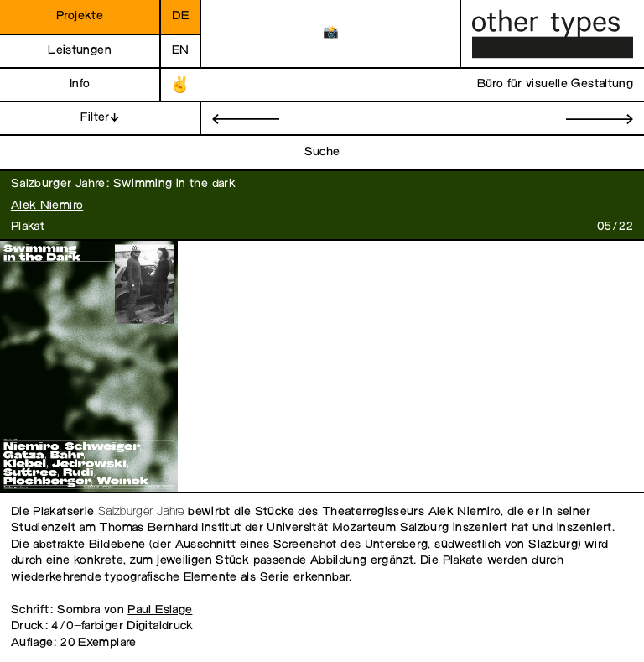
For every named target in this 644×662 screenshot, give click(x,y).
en (181, 51)
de (180, 16)
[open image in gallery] (87, 367)
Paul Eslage (160, 610)
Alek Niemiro (47, 206)
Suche (322, 152)
